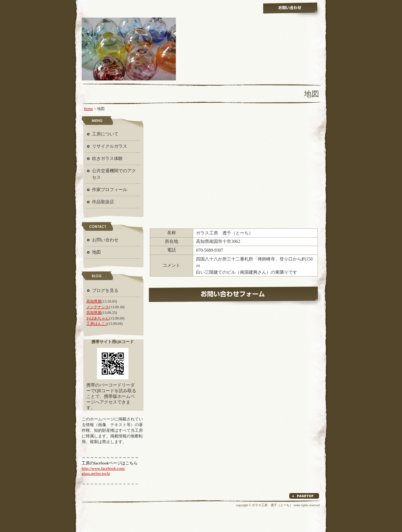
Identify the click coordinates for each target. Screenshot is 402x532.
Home (88, 109)
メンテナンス (98, 307)
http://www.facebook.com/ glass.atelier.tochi (103, 471)
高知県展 (94, 301)
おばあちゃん (98, 318)
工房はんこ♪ (97, 324)
